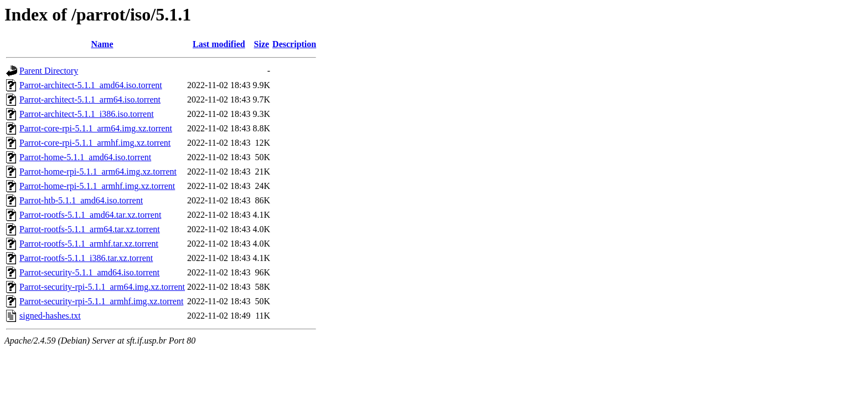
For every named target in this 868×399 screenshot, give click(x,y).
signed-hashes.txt (50, 316)
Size (262, 44)
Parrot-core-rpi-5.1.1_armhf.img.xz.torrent (95, 143)
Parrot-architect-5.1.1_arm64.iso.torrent (90, 99)
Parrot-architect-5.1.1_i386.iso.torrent (87, 114)
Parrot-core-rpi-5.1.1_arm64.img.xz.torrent (96, 128)
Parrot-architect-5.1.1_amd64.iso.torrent (91, 85)
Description (294, 44)
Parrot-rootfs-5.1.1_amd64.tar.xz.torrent (90, 215)
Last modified (219, 44)
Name (102, 44)
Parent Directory (49, 71)
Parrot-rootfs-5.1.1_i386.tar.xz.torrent (86, 258)
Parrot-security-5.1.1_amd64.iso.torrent (89, 272)
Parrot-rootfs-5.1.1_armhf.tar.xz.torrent (89, 244)
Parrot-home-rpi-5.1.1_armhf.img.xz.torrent (97, 186)
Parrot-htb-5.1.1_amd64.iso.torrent (81, 200)
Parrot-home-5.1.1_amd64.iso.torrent (85, 157)
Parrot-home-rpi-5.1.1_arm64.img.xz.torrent (98, 172)
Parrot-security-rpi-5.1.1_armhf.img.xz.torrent (101, 301)
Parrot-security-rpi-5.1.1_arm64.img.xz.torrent (102, 287)
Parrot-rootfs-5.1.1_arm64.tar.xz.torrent (90, 229)
